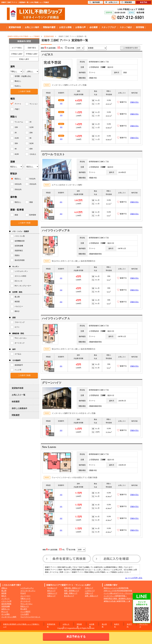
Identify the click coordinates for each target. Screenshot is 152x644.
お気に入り (111, 2)
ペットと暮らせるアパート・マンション (119, 593)
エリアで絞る (17, 48)
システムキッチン (27, 588)
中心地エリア (52, 588)
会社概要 (94, 27)
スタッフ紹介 (126, 27)
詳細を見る (134, 102)
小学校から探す (17, 54)
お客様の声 (80, 27)
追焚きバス (6, 609)
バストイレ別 (6, 601)
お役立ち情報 (65, 27)
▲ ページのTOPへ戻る (134, 578)
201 (61, 202)
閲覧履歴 (16, 415)
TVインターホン (26, 604)
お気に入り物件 (32, 27)
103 (61, 115)
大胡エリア (89, 588)
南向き (4, 596)
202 (61, 127)
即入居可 (24, 609)
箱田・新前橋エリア (72, 591)
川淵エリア (89, 593)
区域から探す (24, 59)
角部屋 (4, 593)
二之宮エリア (90, 591)
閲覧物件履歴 (49, 27)
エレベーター (25, 596)
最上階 (4, 591)
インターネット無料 (9, 617)
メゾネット (6, 598)
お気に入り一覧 (19, 395)
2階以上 (4, 588)
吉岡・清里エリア (91, 596)
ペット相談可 (25, 612)
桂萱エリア (51, 596)
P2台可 (23, 593)
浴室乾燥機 (6, 606)
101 (61, 278)
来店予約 (144, 2)
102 (61, 103)
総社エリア (51, 591)
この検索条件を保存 (130, 48)
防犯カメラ (25, 606)
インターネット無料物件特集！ (115, 596)
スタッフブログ (109, 27)
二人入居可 (25, 614)
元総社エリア (52, 593)
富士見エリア (69, 596)
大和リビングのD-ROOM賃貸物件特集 (118, 591)
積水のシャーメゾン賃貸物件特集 (116, 588)
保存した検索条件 (19, 408)
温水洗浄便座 (6, 604)
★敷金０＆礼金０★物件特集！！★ (117, 601)
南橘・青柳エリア (71, 593)
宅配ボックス (25, 598)
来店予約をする (76, 637)
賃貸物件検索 (15, 27)
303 (61, 214)
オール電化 (6, 614)
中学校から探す (32, 54)
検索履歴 (16, 402)
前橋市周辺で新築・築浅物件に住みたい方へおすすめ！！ (125, 598)
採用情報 (140, 27)
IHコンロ (5, 612)
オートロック (25, 601)
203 (61, 139)
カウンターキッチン (28, 591)
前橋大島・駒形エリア (72, 588)
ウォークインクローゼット (30, 617)
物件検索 (95, 2)
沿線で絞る (32, 48)
